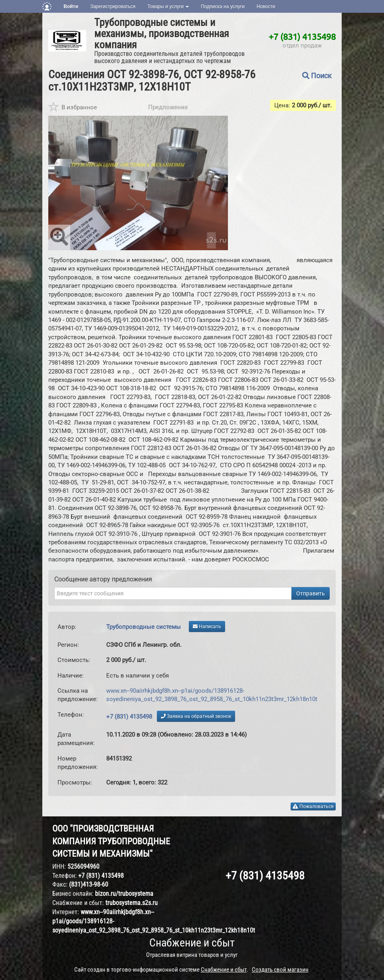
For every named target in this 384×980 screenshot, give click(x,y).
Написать (207, 626)
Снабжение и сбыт (192, 943)
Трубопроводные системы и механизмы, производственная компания (162, 34)
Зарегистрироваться (113, 6)
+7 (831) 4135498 (302, 36)
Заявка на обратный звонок (196, 716)
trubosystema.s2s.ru (132, 903)
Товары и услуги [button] (168, 6)
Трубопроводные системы (144, 627)
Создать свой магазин (280, 970)
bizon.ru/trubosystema (124, 894)
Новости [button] (266, 6)
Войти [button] (71, 6)
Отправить (311, 593)
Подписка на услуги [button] (223, 6)
